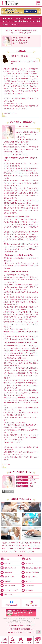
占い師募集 (27, 590)
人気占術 (5, 581)
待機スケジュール (8, 568)
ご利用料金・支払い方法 (31, 568)
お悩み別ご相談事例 (30, 572)
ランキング (27, 581)
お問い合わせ (28, 586)
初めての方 (6, 563)
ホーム (4, 559)
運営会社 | (29, 629)
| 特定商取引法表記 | (17, 629)
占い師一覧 (27, 563)
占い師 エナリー (22, 127)
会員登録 (26, 559)
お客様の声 (6, 572)
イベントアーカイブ (9, 590)
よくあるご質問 (7, 586)
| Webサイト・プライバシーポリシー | (21, 632)
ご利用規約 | (29, 625)
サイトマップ (7, 595)
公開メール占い (7, 577)
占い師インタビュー (30, 577)
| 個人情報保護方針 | (16, 625)
